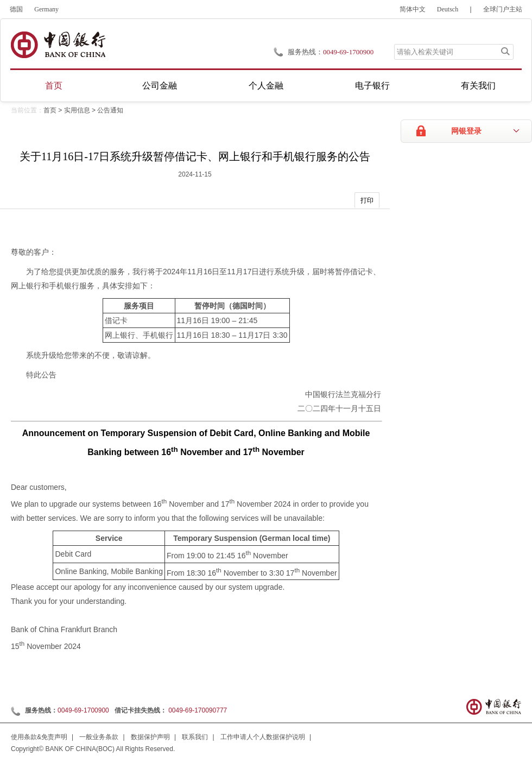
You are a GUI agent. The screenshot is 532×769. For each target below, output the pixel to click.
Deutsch (448, 9)
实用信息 (77, 110)
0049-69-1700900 (83, 710)
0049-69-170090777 (198, 710)
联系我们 (195, 737)
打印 (367, 200)
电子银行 (372, 86)
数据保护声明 (150, 737)
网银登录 (466, 131)
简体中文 (413, 9)
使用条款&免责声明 (39, 737)
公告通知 (110, 110)
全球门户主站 (503, 9)
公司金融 (160, 86)
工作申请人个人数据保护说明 (263, 737)
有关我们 (478, 86)
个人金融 (266, 86)
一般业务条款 (99, 737)
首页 (54, 86)
